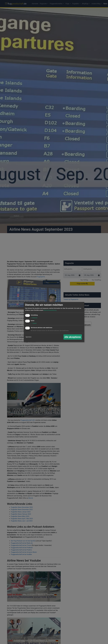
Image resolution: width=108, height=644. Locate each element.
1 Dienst (34, 323)
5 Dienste (34, 318)
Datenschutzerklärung (50, 310)
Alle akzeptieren (73, 337)
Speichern (29, 337)
